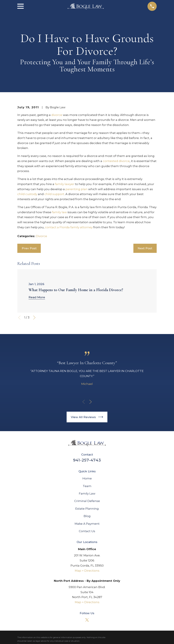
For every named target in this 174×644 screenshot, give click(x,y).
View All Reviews (87, 417)
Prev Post (29, 248)
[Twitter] (87, 620)
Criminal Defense (87, 501)
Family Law (87, 494)
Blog (87, 516)
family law (59, 212)
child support (54, 194)
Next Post (145, 248)
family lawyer (65, 184)
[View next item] (34, 318)
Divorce (41, 236)
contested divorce (116, 161)
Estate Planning (87, 509)
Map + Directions (87, 571)
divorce (57, 115)
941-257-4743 (87, 460)
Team (87, 486)
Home (87, 478)
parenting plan (76, 189)
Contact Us (87, 531)
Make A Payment (87, 524)
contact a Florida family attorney (69, 227)
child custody (27, 194)
